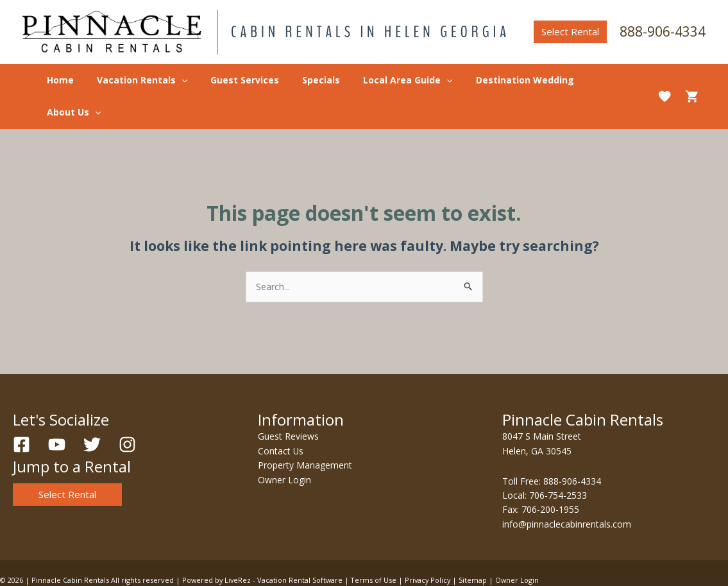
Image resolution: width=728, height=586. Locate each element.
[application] (192, 80)
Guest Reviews (288, 405)
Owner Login (284, 448)
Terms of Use (377, 548)
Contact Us (281, 419)
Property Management (305, 433)
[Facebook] (21, 413)
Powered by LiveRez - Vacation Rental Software (264, 548)
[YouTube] (57, 413)
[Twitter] (92, 413)
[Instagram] (127, 413)
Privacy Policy (432, 548)
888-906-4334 (663, 31)
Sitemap (478, 548)
